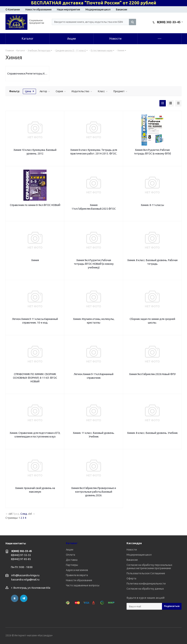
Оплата (70, 555)
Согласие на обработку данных (145, 589)
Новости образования (38, 9)
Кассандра (134, 543)
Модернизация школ (98, 9)
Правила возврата (77, 575)
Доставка (72, 560)
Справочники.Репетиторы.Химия (27, 73)
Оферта (131, 578)
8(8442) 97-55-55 (21, 555)
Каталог (72, 543)
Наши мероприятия (68, 9)
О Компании (13, 9)
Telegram (24, 598)
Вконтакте (15, 598)
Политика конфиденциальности (146, 584)
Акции (70, 550)
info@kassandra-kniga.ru (25, 575)
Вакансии (122, 9)
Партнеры (72, 565)
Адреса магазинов (77, 570)
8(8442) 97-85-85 (21, 559)
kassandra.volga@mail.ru (25, 580)
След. (24, 514)
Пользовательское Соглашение (146, 573)
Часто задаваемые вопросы (83, 585)
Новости (132, 550)
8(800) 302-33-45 (169, 22)
